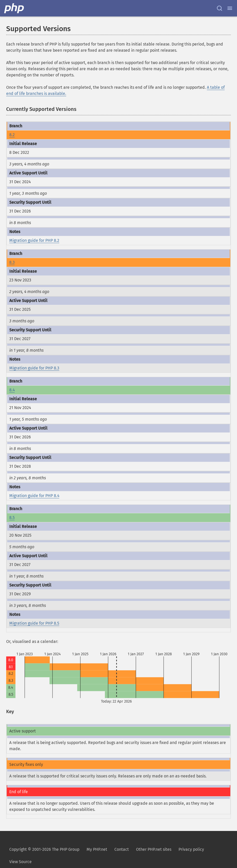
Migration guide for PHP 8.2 (34, 240)
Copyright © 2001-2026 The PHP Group (44, 849)
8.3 (12, 262)
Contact (122, 849)
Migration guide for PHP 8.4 (34, 496)
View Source (20, 862)
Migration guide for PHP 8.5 (34, 623)
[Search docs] (219, 8)
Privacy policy (191, 849)
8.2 (12, 135)
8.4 (12, 390)
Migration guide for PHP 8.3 (34, 368)
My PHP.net (97, 849)
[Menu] (230, 8)
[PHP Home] (14, 8)
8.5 (12, 517)
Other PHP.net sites (154, 849)
